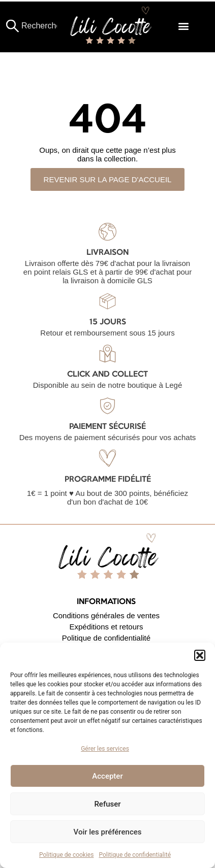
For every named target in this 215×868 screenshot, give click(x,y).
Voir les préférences (108, 832)
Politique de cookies (66, 855)
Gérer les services (105, 749)
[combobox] (37, 26)
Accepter (107, 776)
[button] (200, 655)
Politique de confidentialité (135, 855)
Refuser (107, 804)
